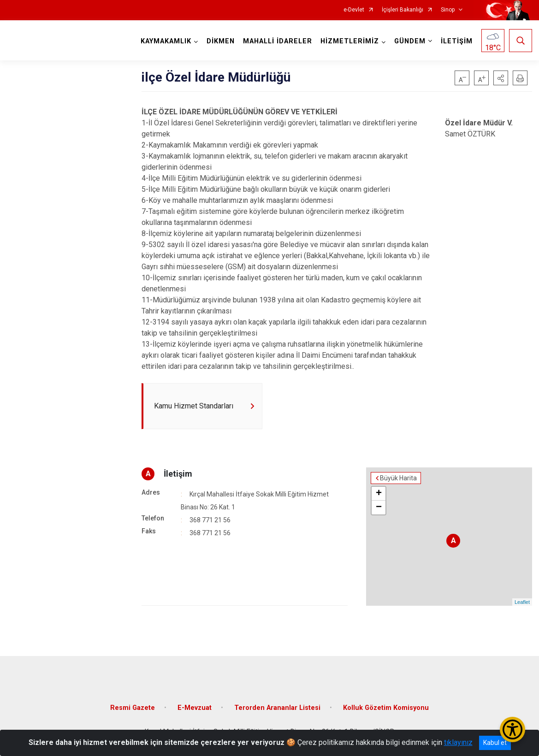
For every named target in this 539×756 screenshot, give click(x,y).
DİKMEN (221, 41)
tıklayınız (458, 742)
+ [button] (379, 494)
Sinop (448, 10)
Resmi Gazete (133, 708)
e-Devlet (354, 10)
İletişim (178, 474)
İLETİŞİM (457, 41)
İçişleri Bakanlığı (403, 10)
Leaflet (522, 602)
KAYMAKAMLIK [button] (166, 41)
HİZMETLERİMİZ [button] (350, 41)
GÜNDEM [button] (410, 41)
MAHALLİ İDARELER (278, 41)
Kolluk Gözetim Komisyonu (386, 708)
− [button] (379, 508)
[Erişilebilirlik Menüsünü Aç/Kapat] (512, 729)
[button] (501, 78)
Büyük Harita (398, 478)
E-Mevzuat (195, 708)
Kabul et (495, 743)
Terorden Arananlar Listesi (277, 708)
